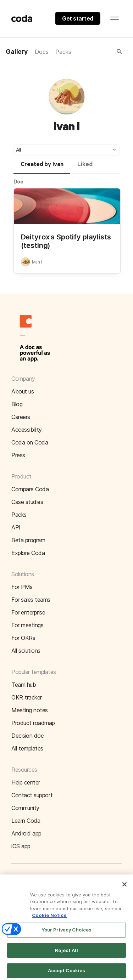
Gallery (17, 52)
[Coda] (22, 18)
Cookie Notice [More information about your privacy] (49, 918)
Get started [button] (78, 18)
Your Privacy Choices (67, 933)
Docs (41, 52)
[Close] (124, 888)
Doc (19, 182)
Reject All (66, 953)
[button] (97, 52)
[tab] (42, 168)
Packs (63, 52)
